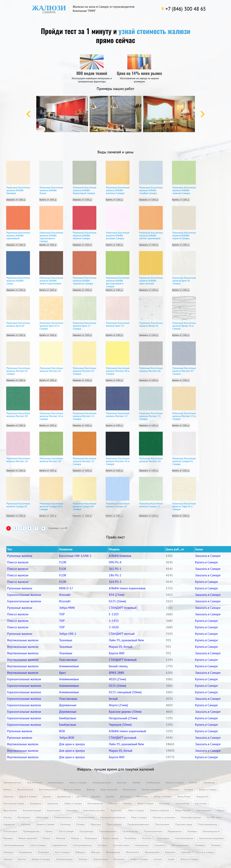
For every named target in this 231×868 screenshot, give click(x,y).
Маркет (221, 810)
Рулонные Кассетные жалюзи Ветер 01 (151, 324)
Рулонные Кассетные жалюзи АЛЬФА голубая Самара (151, 190)
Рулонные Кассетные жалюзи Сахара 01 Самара (184, 461)
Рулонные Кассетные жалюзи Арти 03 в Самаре (51, 326)
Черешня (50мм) (120, 725)
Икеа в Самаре (145, 803)
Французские (152, 852)
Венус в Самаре (72, 789)
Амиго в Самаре (78, 782)
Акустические (34, 782)
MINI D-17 (66, 588)
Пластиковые (68, 660)
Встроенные (130, 789)
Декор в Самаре (28, 796)
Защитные (53, 803)
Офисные (96, 824)
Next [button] (203, 114)
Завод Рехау (184, 796)
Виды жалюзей (109, 789)
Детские (81, 796)
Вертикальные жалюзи (23, 640)
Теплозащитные (180, 845)
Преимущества (31, 831)
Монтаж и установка (164, 817)
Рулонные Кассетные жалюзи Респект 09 (18, 415)
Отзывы (80, 824)
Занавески (35, 803)
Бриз (62, 673)
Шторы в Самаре (41, 859)
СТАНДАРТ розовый (123, 738)
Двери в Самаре (208, 789)
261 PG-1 (115, 569)
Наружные (9, 824)
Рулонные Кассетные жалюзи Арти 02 (18, 324)
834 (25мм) (117, 595)
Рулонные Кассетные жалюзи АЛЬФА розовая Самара (118, 235)
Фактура (96, 852)
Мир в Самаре (139, 817)
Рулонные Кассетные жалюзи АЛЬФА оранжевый (18, 235)
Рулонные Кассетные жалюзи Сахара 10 (118, 505)
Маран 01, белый (121, 647)
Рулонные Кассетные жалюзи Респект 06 (151, 370)
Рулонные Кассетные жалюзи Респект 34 (151, 460)
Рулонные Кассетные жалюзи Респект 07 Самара (184, 371)
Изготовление (95, 803)
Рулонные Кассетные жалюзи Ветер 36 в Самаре (184, 326)
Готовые (189, 789)
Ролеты (75, 838)
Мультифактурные (191, 817)
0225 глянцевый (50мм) (125, 692)
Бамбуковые (68, 718)
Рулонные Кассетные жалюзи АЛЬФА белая (51, 190)
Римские (61, 838)
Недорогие (202, 796)
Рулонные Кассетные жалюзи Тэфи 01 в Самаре (184, 506)
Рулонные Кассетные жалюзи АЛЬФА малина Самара (85, 235)
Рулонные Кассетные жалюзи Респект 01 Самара (18, 371)
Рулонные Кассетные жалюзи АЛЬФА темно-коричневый (51, 281)
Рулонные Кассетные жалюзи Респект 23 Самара (151, 416)
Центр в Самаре (205, 852)
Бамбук (137, 782)
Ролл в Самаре (111, 838)
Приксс (49, 831)
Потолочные (10, 831)
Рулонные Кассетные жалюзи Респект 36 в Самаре (118, 461)
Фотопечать (132, 852)
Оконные (65, 824)
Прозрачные (86, 831)
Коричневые (54, 810)
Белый (113, 699)
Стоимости (160, 845)
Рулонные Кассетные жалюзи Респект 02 (51, 370)
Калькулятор (183, 803)
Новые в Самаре (45, 824)
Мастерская (24, 817)
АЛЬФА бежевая (120, 556)
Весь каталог (10, 810)
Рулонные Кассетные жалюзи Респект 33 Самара (85, 461)
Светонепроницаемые (211, 838)
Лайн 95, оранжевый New (126, 640)
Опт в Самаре (66, 831)
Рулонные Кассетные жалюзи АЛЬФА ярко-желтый (151, 281)
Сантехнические (184, 838)
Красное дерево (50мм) (125, 712)
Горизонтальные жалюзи (24, 595)
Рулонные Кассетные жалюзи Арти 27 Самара (85, 326)
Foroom (158, 859)
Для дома (125, 796)
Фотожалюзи (113, 852)
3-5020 (114, 627)
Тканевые (66, 640)
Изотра (128, 803)
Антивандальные (102, 782)
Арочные (122, 782)
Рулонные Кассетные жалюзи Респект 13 (118, 415)
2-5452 (114, 621)
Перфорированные (138, 824)
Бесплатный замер (14, 803)
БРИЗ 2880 (116, 673)
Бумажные (209, 782)
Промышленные (153, 831)
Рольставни (163, 838)
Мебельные (42, 817)
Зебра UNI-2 (68, 634)
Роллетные (130, 838)
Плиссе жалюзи (18, 562)
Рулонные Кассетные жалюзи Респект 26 (18, 460)
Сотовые (102, 845)
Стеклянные (142, 845)
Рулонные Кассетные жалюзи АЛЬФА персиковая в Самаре (51, 237)
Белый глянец (118, 666)
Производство (130, 831)
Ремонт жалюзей (27, 838)
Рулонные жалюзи (20, 556)
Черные (8, 859)
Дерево (47, 796)
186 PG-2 (115, 575)
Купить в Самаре (206, 562)
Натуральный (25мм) (123, 718)
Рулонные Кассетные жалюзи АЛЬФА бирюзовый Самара (85, 190)
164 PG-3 (115, 582)
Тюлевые (216, 845)
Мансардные (204, 810)
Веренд (91, 789)
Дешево (96, 796)
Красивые (72, 810)
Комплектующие (32, 810)
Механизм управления (113, 817)
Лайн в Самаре (136, 810)
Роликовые (91, 838)
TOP (62, 614)
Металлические (86, 817)
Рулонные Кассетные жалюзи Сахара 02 (18, 505)
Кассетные (201, 803)
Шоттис (22, 859)
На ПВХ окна (214, 817)
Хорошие (170, 852)
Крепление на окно (94, 810)
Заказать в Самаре (208, 556)
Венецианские (25, 789)
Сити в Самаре (38, 845)
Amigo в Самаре (139, 859)
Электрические (64, 859)
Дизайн (110, 796)
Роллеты (147, 838)
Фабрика (80, 852)
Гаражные (173, 789)
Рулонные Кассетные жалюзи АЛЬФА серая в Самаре (184, 235)
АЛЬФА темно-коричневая (127, 588)
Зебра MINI (67, 608)
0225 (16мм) (117, 601)
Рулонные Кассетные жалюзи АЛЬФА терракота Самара (85, 281)
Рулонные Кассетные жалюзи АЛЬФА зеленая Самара (184, 190)
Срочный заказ (121, 845)
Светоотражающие (14, 845)
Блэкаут (194, 782)
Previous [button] (28, 114)
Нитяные (26, 824)
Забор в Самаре (162, 796)
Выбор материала (152, 789)
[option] (62, 114)
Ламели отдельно (160, 810)
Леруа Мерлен (183, 810)
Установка (43, 852)
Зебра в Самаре (73, 803)
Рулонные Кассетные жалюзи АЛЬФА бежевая (18, 190)
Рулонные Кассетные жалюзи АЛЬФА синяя (18, 281)
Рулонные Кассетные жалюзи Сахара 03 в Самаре (51, 506)
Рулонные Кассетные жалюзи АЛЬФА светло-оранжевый (151, 235)
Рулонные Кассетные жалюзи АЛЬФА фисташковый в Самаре (118, 282)
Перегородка (114, 824)
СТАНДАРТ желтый (122, 634)
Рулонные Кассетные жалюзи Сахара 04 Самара (85, 506)
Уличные (8, 852)
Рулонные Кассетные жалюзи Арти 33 (118, 324)
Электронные (100, 859)
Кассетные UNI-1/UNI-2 (75, 556)
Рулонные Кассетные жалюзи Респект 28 (51, 460)
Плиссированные (208, 824)
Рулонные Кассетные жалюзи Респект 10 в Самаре (51, 416)
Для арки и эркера (72, 744)
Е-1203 (114, 614)
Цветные (186, 852)
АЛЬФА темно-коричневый (127, 731)
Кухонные (116, 810)
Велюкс (7, 789)
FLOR (63, 562)
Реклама (8, 838)
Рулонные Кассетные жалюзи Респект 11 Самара (85, 416)
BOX (62, 731)
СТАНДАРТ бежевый (123, 608)
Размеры (192, 831)
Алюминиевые (69, 666)
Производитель (108, 831)
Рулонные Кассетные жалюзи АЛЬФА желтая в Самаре (118, 190)
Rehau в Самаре (189, 859)
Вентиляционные (49, 789)
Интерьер (165, 803)
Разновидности (211, 831)
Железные (142, 796)
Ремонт (46, 838)
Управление (25, 852)
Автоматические (12, 782)
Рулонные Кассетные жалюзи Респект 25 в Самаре (184, 416)
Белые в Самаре (175, 782)
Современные (59, 845)
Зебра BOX (67, 738)
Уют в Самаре (62, 852)
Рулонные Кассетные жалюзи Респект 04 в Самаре (118, 371)
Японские (119, 859)
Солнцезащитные (82, 845)
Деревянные (68, 705)
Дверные (8, 796)
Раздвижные (175, 831)
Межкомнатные (63, 817)
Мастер (7, 817)
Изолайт (65, 595)
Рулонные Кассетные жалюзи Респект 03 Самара (85, 371)
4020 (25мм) (117, 679)
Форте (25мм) (118, 705)
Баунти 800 (117, 653)
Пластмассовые (184, 824)
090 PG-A (115, 562)
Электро (83, 859)
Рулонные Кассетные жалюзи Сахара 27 (151, 505)
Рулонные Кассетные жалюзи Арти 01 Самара (184, 281)
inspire (171, 859)
